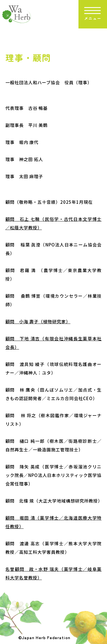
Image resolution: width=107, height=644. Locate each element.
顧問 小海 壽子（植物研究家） (38, 321)
